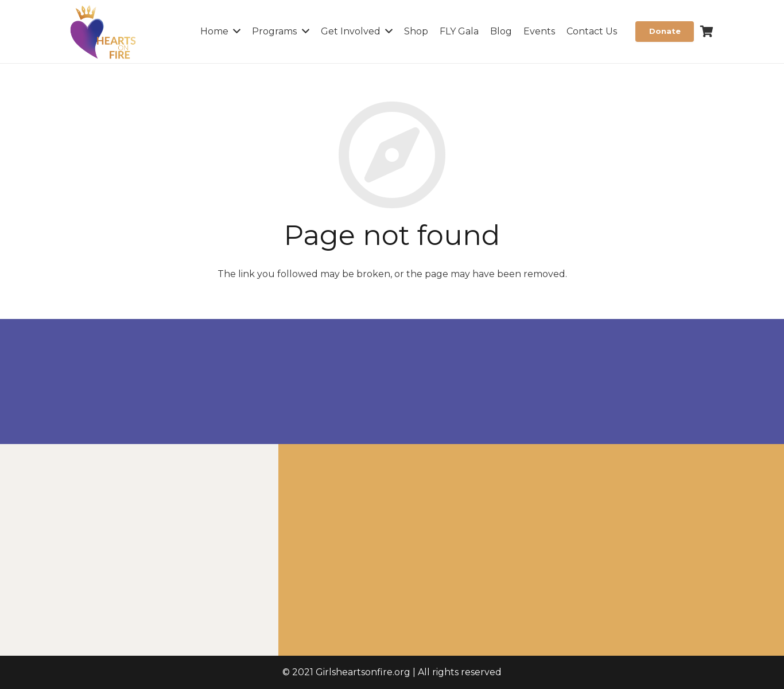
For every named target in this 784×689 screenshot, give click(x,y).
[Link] (103, 32)
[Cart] (707, 32)
